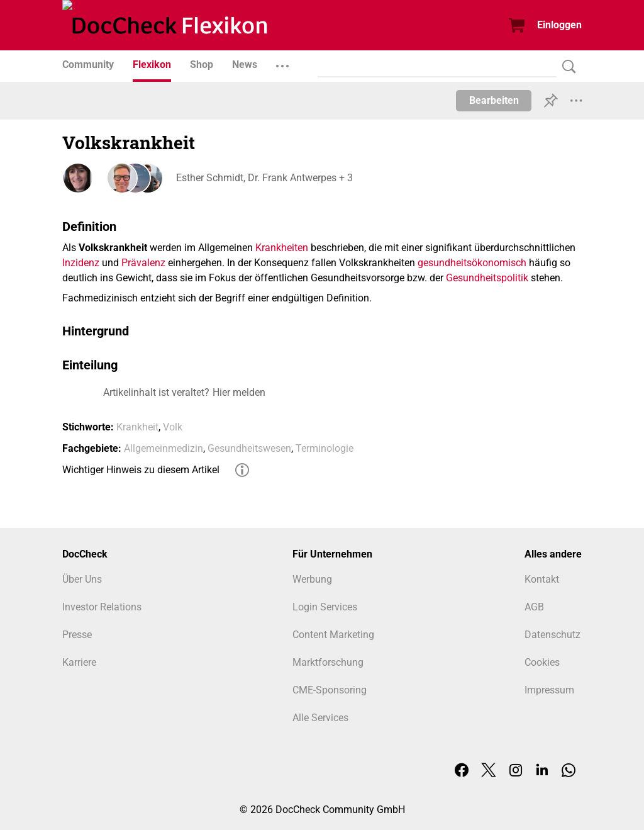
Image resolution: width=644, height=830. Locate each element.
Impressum (549, 690)
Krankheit (137, 427)
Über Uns (82, 579)
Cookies (542, 662)
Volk (173, 427)
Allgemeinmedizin (164, 448)
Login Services (325, 607)
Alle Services (320, 718)
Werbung (312, 579)
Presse (77, 635)
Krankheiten (282, 248)
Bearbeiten (494, 100)
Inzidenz (81, 263)
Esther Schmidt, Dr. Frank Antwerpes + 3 (264, 178)
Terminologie (325, 448)
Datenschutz (552, 635)
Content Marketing (333, 635)
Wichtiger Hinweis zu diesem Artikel (141, 470)
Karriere (79, 662)
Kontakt (542, 579)
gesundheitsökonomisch (472, 263)
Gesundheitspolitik (487, 278)
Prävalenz (143, 263)
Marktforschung (328, 662)
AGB (534, 607)
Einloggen (559, 25)
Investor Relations (102, 607)
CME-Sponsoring (330, 690)
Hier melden (239, 392)
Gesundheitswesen (249, 448)
